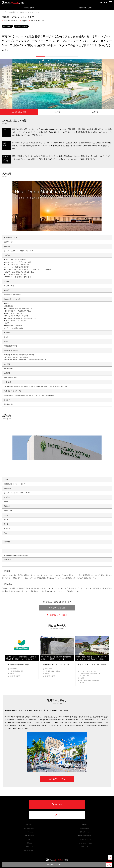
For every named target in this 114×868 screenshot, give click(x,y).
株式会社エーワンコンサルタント (56, 665)
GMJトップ (29, 825)
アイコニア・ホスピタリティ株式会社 (92, 666)
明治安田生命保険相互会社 (18, 665)
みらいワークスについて (85, 843)
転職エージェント (29, 850)
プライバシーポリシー (85, 839)
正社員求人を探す (28, 8)
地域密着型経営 (7, 26)
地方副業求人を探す (85, 8)
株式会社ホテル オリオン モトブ (29, 12)
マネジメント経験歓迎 (21, 26)
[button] (41, 57)
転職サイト (85, 847)
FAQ (29, 839)
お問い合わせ (29, 847)
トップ (4, 12)
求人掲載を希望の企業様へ (85, 836)
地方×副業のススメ (85, 832)
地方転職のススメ (85, 828)
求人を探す (13, 12)
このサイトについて (29, 832)
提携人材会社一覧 (29, 836)
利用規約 (29, 843)
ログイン (104, 3)
